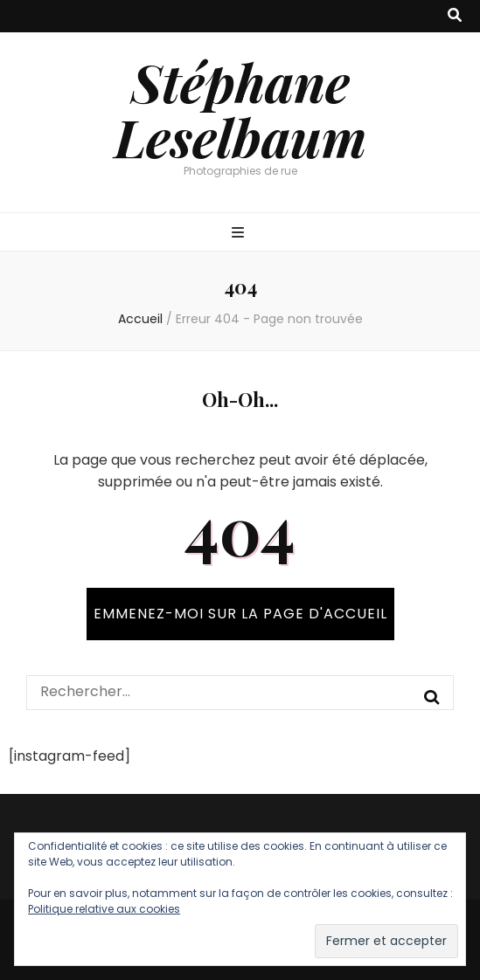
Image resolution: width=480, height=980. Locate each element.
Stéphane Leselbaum (240, 109)
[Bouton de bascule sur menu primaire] (240, 234)
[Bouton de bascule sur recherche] (455, 16)
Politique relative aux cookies (104, 909)
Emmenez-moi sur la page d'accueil (240, 614)
